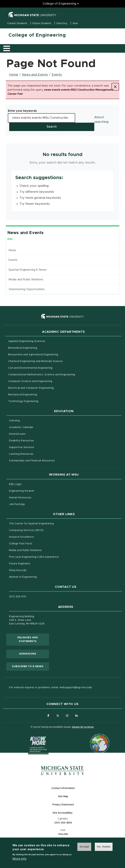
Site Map (63, 796)
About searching (101, 120)
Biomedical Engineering (23, 348)
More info (19, 859)
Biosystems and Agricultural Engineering (47, 354)
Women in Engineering (23, 577)
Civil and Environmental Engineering (30, 368)
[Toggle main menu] (7, 48)
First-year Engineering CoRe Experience (34, 557)
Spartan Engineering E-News (27, 270)
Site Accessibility (76, 813)
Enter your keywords (22, 111)
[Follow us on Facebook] (48, 716)
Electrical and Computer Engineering (31, 388)
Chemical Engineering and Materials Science (35, 361)
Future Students (42, 23)
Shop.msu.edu (32, 570)
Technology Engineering (23, 401)
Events (57, 75)
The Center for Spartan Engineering (46, 523)
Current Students (17, 23)
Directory (62, 23)
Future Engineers (20, 564)
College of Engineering (37, 35)
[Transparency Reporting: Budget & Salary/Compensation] (93, 737)
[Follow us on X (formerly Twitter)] (58, 716)
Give (75, 23)
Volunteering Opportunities (27, 289)
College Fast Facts (35, 543)
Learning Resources (36, 454)
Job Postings (31, 504)
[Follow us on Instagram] (67, 716)
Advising (14, 421)
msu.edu (76, 834)
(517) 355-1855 (63, 823)
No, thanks (104, 847)
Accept (84, 847)
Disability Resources (36, 440)
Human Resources (34, 497)
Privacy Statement (77, 804)
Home (14, 75)
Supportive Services (36, 447)
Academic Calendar (35, 427)
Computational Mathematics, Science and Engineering (56, 374)
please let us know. (83, 727)
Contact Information (63, 788)
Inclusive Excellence (22, 537)
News (12, 250)
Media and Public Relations (26, 280)
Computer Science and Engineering (30, 381)
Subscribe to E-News (30, 666)
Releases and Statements (33, 639)
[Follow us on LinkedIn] (77, 716)
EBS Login (30, 484)
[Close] (115, 87)
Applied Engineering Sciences (27, 341)
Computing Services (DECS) (41, 530)
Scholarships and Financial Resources (32, 461)
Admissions (28, 654)
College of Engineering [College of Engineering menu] (60, 4)
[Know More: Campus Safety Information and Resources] (32, 737)
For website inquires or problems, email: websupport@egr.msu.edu (50, 688)
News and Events (35, 75)
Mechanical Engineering (23, 395)
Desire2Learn (32, 434)
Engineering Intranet (36, 491)
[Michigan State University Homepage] (62, 771)
